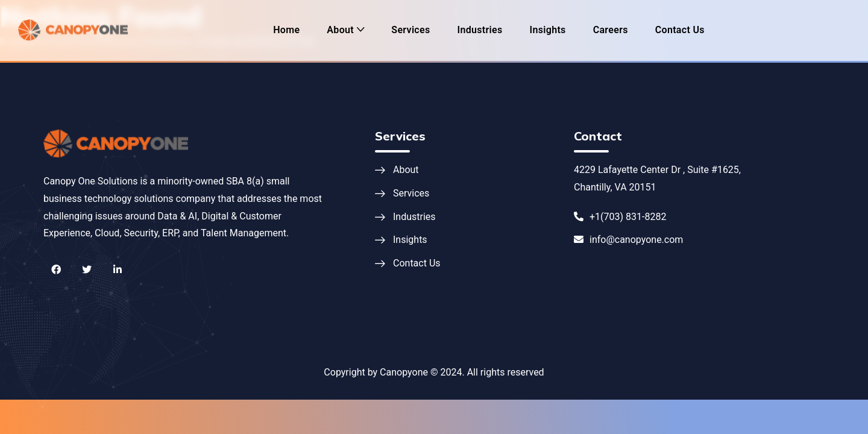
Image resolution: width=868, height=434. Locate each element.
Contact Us (680, 30)
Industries (480, 30)
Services (410, 30)
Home (286, 30)
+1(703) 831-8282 (620, 217)
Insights (548, 30)
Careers (611, 30)
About (340, 30)
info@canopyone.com (628, 240)
